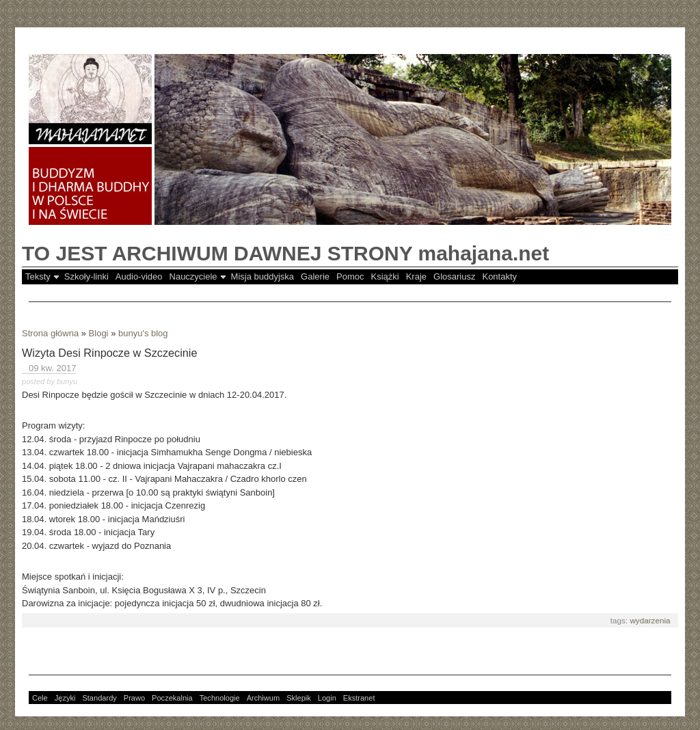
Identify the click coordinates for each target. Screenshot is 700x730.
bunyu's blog (143, 333)
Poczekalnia (172, 698)
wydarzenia (650, 620)
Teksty (38, 276)
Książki (385, 276)
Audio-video (139, 276)
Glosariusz (454, 276)
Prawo (134, 698)
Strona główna (50, 333)
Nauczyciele (193, 276)
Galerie (315, 276)
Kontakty (499, 276)
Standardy (99, 698)
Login (327, 698)
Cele (40, 698)
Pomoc (350, 276)
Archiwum (264, 698)
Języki (65, 698)
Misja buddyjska (263, 276)
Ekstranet (359, 698)
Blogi (99, 333)
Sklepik (299, 698)
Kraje (416, 276)
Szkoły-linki (86, 276)
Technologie (220, 698)
